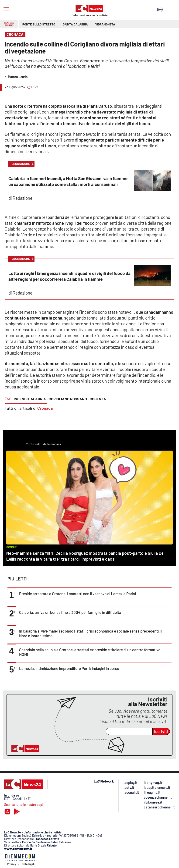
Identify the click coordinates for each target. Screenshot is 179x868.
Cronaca (45, 408)
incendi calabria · (31, 399)
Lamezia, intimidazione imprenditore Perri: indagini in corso (69, 668)
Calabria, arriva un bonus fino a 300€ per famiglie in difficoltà (70, 612)
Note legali (28, 864)
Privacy (12, 864)
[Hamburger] (6, 9)
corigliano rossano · (69, 399)
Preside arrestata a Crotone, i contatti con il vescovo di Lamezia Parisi (77, 594)
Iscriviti (161, 731)
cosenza (98, 399)
